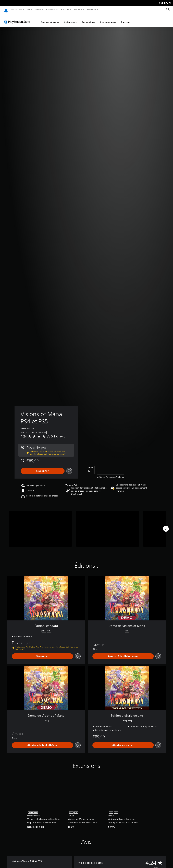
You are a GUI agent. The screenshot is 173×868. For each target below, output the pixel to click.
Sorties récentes (50, 19)
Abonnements (108, 19)
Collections (70, 19)
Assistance (91, 9)
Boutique (78, 9)
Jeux (13, 9)
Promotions (88, 19)
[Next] (166, 526)
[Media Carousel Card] (40, 526)
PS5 (21, 9)
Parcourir (126, 19)
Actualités (65, 9)
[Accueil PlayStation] (6, 9)
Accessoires (51, 9)
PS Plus (38, 9)
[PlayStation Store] (18, 18)
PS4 (28, 9)
